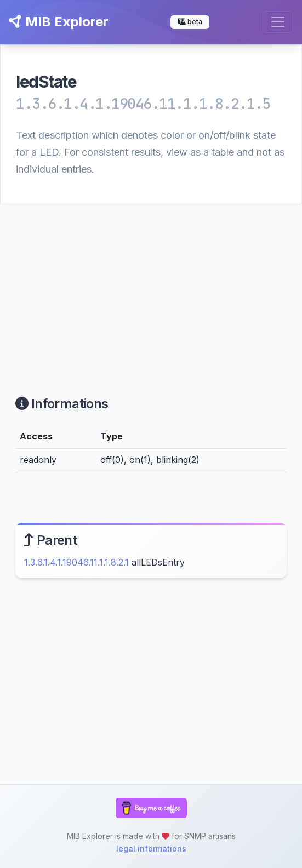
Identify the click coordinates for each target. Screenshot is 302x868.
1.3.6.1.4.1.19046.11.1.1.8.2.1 (76, 562)
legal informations (151, 849)
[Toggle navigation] (278, 22)
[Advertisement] (151, 287)
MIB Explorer (59, 22)
